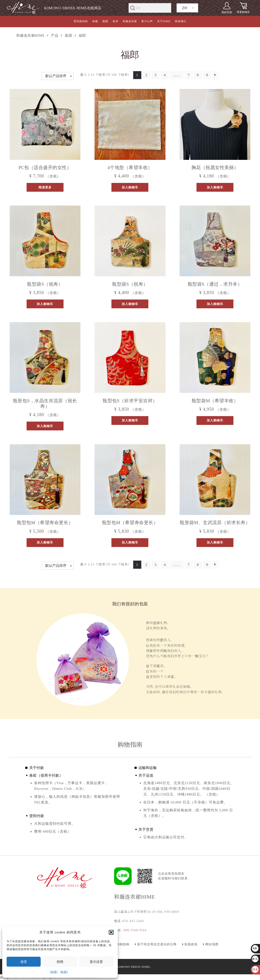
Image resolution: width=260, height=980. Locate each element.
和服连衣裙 (130, 21)
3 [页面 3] (155, 75)
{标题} (54, 972)
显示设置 (96, 962)
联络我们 (181, 21)
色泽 (115, 21)
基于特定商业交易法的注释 (157, 944)
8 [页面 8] (198, 75)
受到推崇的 (81, 21)
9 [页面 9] (207, 75)
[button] (111, 932)
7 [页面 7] (189, 75)
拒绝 (60, 962)
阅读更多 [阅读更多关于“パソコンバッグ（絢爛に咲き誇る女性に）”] (45, 187)
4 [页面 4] (165, 75)
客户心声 (147, 21)
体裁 (95, 21)
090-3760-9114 (135, 930)
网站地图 (212, 944)
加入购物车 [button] (130, 187)
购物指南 (123, 944)
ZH (185, 8)
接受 (24, 962)
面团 (105, 21)
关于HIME (164, 21)
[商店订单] (58, 76)
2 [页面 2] (146, 75)
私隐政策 (191, 944)
